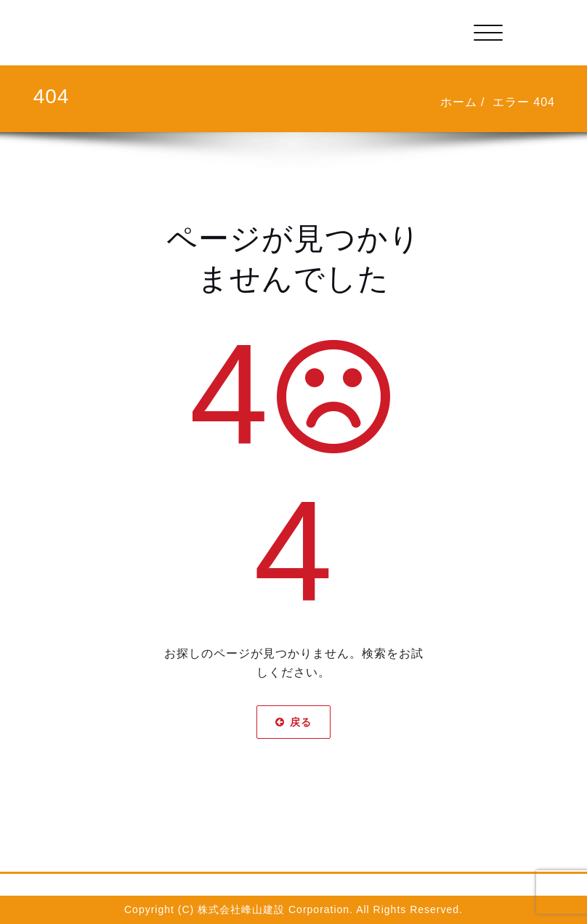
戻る (293, 722)
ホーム (459, 102)
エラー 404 (524, 102)
